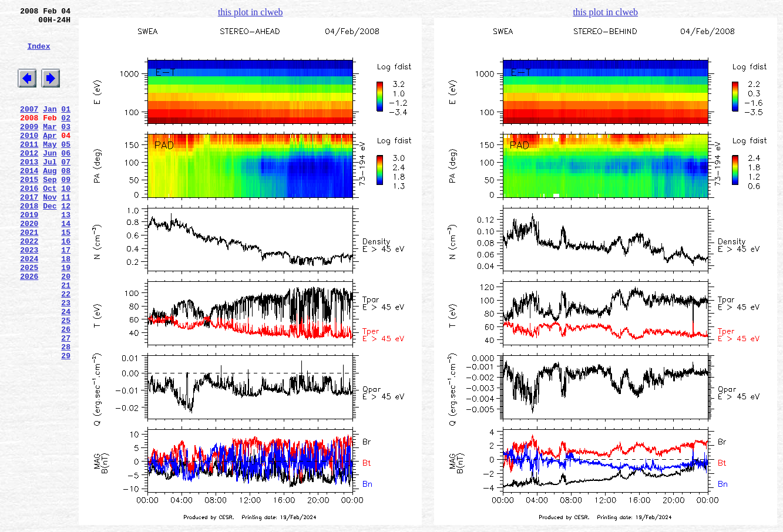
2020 (29, 264)
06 (66, 179)
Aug (50, 200)
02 (66, 137)
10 (66, 221)
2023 (29, 295)
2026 (29, 327)
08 (66, 200)
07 (66, 190)
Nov (50, 232)
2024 (29, 306)
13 (66, 253)
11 (66, 232)
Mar (50, 147)
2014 (29, 200)
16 (66, 285)
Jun (50, 179)
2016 (29, 221)
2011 (29, 169)
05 (66, 169)
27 (66, 401)
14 (66, 264)
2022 (29, 285)
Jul (50, 190)
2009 (29, 147)
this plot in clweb (251, 12)
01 (66, 126)
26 (66, 390)
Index (38, 55)
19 (66, 316)
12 (66, 243)
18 (66, 306)
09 (66, 211)
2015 (29, 211)
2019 (29, 253)
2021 (29, 274)
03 (66, 147)
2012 (29, 179)
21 (66, 338)
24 (66, 369)
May (50, 169)
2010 (29, 158)
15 (66, 274)
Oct (50, 221)
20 (66, 327)
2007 (29, 126)
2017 (29, 232)
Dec (50, 243)
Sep (50, 211)
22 (66, 348)
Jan (50, 126)
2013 (29, 190)
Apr (50, 158)
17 (66, 295)
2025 (29, 316)
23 (66, 359)
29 (66, 422)
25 (66, 380)
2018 (29, 243)
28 (66, 412)
